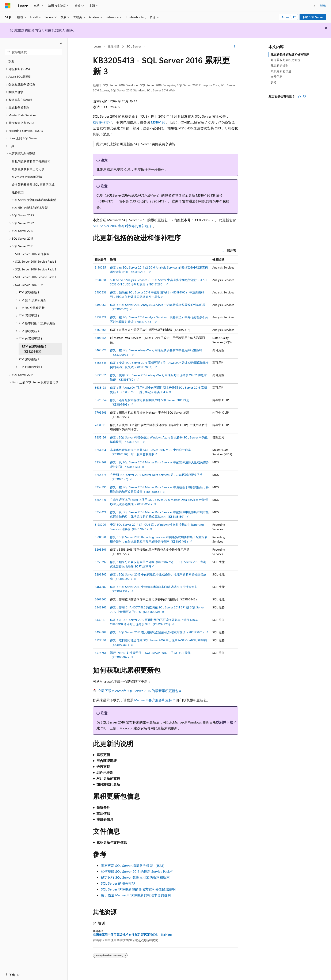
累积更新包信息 (281, 71)
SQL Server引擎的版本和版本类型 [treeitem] (34, 200)
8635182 (100, 375)
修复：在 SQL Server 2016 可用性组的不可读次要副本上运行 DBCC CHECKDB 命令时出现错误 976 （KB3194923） (154, 622)
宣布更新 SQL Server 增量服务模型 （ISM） (134, 865)
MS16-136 (158, 122)
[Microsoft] (8, 6)
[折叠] (61, 43)
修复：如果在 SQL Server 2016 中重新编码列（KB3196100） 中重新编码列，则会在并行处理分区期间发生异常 (157, 295)
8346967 (101, 607)
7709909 (101, 412)
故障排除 (114, 46)
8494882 (101, 632)
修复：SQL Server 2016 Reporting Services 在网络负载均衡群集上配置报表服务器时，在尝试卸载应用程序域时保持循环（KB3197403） (159, 539)
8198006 (100, 525)
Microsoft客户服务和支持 (153, 700)
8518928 (100, 537)
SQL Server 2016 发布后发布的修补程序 (122, 226)
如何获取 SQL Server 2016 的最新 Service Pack (135, 871)
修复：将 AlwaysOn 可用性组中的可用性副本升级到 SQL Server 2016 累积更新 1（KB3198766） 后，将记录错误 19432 (158, 390)
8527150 (100, 640)
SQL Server (134, 46)
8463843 (101, 363)
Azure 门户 (288, 17)
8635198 (100, 388)
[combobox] (34, 52)
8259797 (101, 562)
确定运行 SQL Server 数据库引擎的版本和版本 (135, 877)
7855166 (100, 437)
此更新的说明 (279, 65)
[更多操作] (234, 47)
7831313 (100, 425)
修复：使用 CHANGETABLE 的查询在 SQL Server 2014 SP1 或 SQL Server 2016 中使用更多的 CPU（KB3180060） (157, 609)
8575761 (100, 653)
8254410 (100, 500)
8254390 (101, 487)
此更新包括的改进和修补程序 (290, 54)
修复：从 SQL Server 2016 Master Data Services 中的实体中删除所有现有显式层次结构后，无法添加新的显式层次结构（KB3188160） (159, 514)
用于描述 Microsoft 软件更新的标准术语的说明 (136, 895)
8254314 (100, 450)
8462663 (101, 330)
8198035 (100, 267)
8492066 (101, 305)
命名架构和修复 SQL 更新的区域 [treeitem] (33, 184)
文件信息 (277, 77)
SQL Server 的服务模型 (118, 883)
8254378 (101, 475)
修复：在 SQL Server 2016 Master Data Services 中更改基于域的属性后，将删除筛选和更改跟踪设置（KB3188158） (159, 489)
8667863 (101, 599)
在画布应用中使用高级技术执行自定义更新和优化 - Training (132, 935)
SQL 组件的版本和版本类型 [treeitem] (30, 208)
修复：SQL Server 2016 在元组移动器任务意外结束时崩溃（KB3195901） (158, 632)
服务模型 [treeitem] (18, 192)
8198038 (100, 280)
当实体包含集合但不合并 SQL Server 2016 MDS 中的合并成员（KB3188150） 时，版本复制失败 (150, 452)
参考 (274, 82)
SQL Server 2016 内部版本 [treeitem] (32, 254)
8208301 (100, 549)
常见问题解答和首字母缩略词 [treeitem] (31, 161)
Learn (97, 46)
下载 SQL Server (313, 17)
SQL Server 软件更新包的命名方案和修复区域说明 (138, 889)
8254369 (101, 462)
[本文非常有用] (299, 96)
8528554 (101, 400)
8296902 (101, 574)
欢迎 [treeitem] (11, 61)
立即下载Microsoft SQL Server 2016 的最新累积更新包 (138, 691)
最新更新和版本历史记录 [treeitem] (28, 169)
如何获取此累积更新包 (285, 60)
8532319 (100, 317)
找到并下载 (225, 722)
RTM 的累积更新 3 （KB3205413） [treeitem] (34, 349)
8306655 (101, 338)
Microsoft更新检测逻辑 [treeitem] (27, 177)
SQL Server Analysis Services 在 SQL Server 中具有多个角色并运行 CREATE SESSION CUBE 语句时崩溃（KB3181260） (159, 282)
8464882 (101, 587)
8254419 (100, 512)
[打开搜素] (314, 6)
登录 (323, 5)
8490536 (101, 292)
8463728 (101, 350)
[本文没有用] (304, 96)
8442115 (100, 620)
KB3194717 (101, 122)
